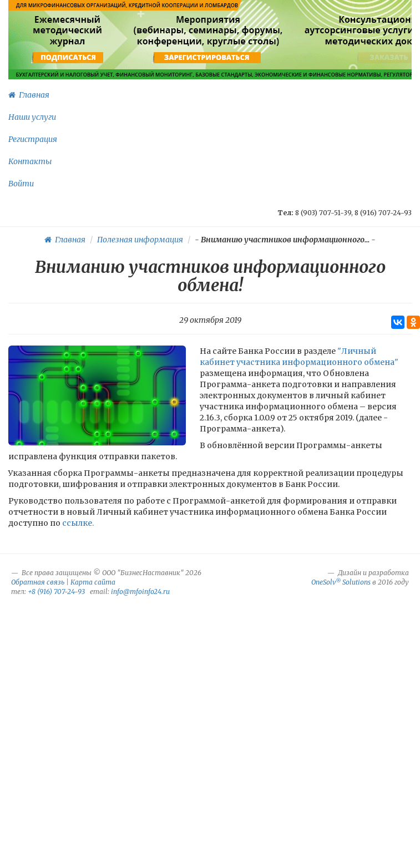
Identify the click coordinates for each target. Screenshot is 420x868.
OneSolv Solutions (341, 582)
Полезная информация (140, 240)
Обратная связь (38, 582)
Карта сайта (93, 582)
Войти (21, 184)
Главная (29, 95)
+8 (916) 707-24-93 (56, 592)
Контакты (30, 161)
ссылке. (78, 523)
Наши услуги (32, 117)
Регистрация (33, 139)
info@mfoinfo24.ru (140, 592)
